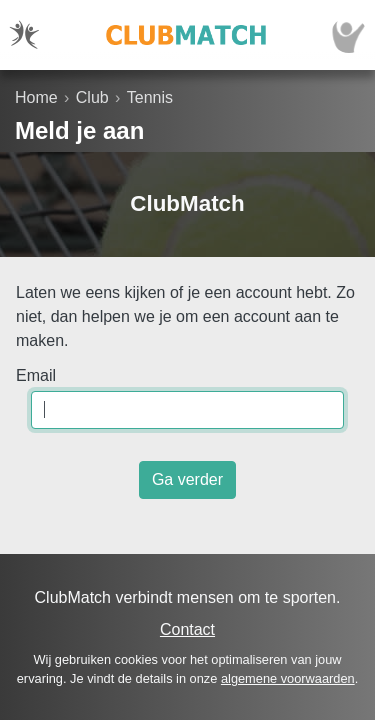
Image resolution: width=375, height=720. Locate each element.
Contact (187, 629)
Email (36, 375)
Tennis (150, 97)
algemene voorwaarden (288, 678)
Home (36, 97)
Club (92, 97)
